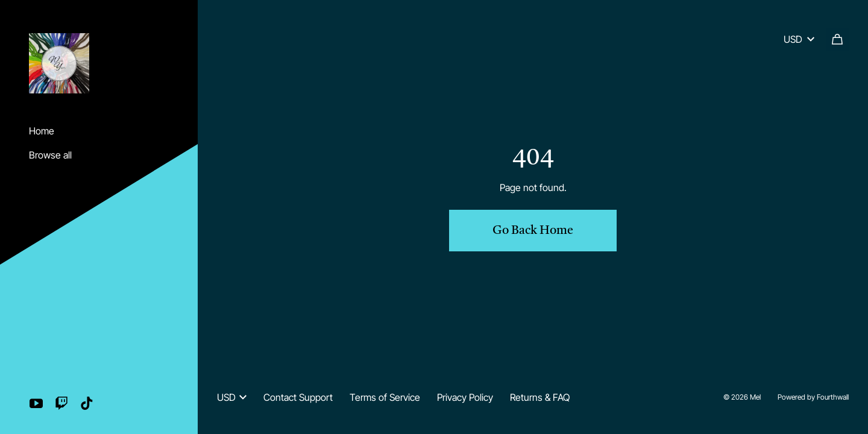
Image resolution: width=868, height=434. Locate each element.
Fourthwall (833, 397)
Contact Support (298, 397)
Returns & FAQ (540, 397)
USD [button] (232, 397)
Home (42, 131)
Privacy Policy (465, 397)
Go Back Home (533, 231)
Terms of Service (385, 397)
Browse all (50, 155)
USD (799, 39)
